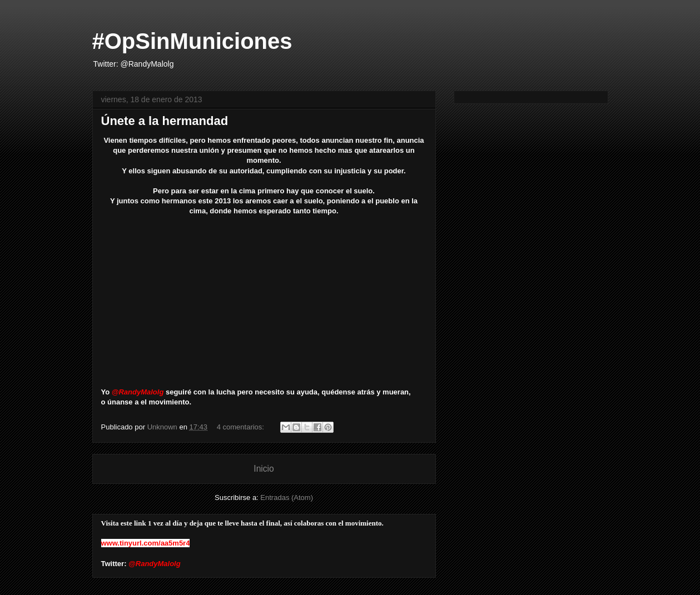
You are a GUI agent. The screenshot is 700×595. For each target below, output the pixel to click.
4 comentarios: (242, 427)
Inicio (264, 469)
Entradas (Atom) (287, 497)
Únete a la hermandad (165, 121)
